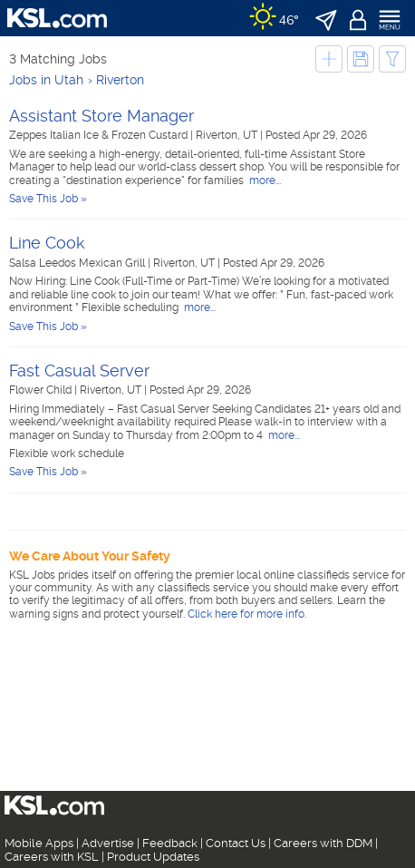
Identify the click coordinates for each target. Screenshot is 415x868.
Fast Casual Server (79, 371)
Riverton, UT (228, 135)
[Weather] (274, 18)
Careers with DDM (323, 843)
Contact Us (236, 843)
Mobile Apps (39, 843)
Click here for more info (246, 614)
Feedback (170, 843)
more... (264, 180)
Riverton (120, 80)
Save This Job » (48, 199)
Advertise (108, 843)
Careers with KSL (52, 857)
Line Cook (47, 243)
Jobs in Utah (46, 80)
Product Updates (153, 857)
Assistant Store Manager (101, 116)
